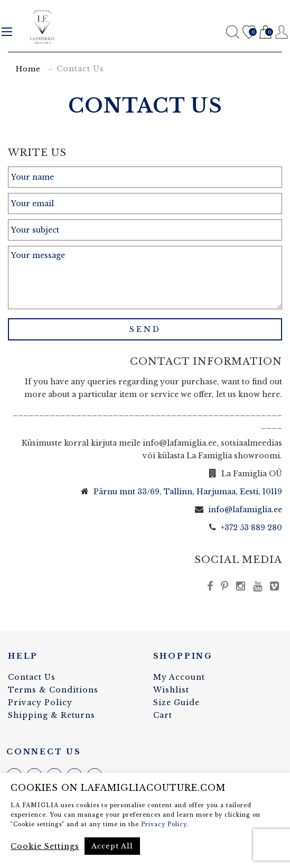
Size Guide (176, 703)
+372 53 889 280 (251, 528)
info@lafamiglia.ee (245, 510)
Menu (7, 32)
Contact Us (32, 677)
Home (28, 69)
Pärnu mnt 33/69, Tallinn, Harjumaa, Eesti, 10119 (188, 492)
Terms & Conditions (53, 690)
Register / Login (282, 32)
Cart (265, 33)
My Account (179, 677)
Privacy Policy (40, 703)
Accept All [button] (112, 846)
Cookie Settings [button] (45, 846)
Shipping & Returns (52, 715)
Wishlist (249, 33)
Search (233, 32)
